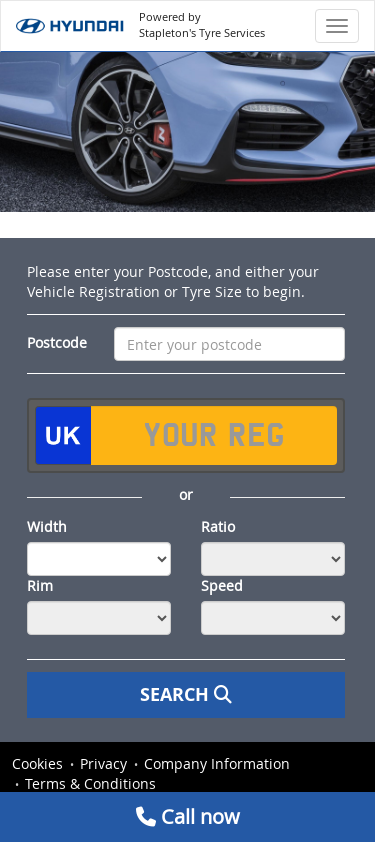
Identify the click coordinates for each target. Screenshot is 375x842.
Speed (222, 585)
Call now (188, 816)
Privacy (103, 763)
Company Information (217, 763)
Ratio (218, 526)
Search (186, 694)
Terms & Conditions (90, 783)
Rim (40, 585)
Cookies (37, 763)
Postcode (57, 342)
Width (47, 526)
